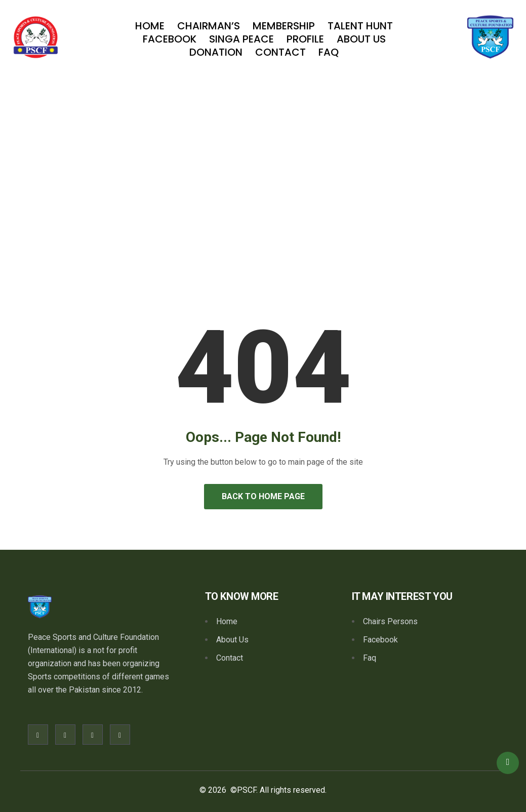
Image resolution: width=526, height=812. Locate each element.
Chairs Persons (390, 621)
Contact (280, 52)
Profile (305, 39)
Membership (284, 26)
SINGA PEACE (241, 39)
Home (150, 26)
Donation (216, 52)
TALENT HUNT (360, 26)
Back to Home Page (263, 496)
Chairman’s (209, 26)
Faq (329, 52)
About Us (361, 39)
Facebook (170, 39)
